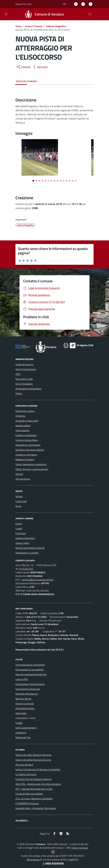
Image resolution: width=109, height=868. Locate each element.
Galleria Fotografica (25, 538)
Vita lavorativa (23, 479)
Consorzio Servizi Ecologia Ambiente (34, 779)
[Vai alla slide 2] (36, 181)
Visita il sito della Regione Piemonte (33, 755)
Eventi (19, 524)
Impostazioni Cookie (25, 718)
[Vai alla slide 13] (70, 181)
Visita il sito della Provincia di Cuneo (33, 760)
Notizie (19, 496)
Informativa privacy (25, 708)
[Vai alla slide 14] (73, 181)
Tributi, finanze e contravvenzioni (32, 469)
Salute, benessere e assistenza (31, 464)
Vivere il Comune (34, 26)
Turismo (19, 474)
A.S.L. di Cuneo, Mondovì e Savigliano (34, 799)
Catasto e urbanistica (26, 435)
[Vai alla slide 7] (51, 181)
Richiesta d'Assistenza (27, 694)
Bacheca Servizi (23, 699)
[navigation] (6, 14)
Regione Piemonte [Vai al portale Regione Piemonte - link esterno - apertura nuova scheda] (23, 4)
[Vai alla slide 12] (67, 181)
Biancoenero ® (34, 860)
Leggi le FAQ (22, 679)
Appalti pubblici (23, 426)
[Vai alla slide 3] (39, 181)
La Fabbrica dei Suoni (26, 774)
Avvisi (18, 506)
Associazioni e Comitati (27, 553)
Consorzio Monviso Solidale (29, 794)
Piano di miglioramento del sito (31, 674)
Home (18, 26)
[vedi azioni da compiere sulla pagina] (40, 67)
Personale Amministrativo (28, 389)
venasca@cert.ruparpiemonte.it (38, 580)
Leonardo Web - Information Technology (36, 808)
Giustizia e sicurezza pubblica (30, 450)
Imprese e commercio (26, 455)
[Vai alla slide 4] (42, 181)
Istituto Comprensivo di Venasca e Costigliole (38, 769)
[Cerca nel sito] (90, 14)
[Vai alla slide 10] (61, 181)
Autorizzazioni (22, 430)
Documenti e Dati (24, 379)
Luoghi (19, 528)
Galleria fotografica (56, 26)
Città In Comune (80, 848)
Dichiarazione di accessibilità (30, 670)
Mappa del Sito (23, 737)
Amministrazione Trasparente (30, 665)
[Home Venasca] (43, 14)
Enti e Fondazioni (24, 384)
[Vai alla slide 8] (54, 181)
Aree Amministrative (26, 369)
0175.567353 (26, 569)
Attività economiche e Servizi (30, 548)
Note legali (21, 713)
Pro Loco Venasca (24, 765)
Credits (19, 723)
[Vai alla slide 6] (48, 181)
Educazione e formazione (28, 445)
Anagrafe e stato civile (27, 421)
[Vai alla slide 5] (45, 181)
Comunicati (21, 501)
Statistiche (21, 733)
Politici (19, 393)
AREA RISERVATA (53, 863)
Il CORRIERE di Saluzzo (27, 803)
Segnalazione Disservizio (28, 689)
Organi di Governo (24, 364)
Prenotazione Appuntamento (30, 684)
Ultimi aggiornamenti (26, 728)
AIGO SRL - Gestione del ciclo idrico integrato (38, 784)
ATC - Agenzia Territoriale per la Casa (34, 789)
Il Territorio (21, 533)
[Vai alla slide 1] (33, 181)
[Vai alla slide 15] (76, 181)
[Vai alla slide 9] (58, 181)
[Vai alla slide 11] (64, 181)
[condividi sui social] (23, 67)
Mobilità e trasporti (25, 459)
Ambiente (20, 416)
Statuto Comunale (25, 703)
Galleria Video (22, 543)
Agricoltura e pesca (25, 411)
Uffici (18, 374)
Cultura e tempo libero (27, 440)
